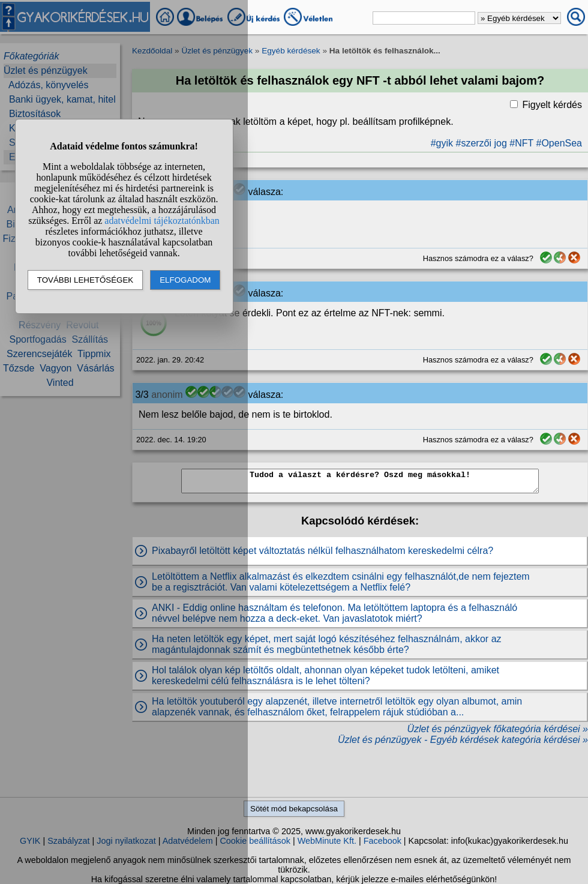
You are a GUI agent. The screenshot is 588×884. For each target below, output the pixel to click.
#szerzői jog (481, 143)
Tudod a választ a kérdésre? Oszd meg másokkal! (360, 481)
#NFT (521, 143)
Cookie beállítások (255, 841)
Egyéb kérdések (291, 51)
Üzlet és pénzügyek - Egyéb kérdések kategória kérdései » (463, 740)
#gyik (442, 143)
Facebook (382, 841)
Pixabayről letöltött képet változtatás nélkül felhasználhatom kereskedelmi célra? (322, 551)
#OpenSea (559, 143)
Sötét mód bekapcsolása (294, 809)
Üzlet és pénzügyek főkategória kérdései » (497, 729)
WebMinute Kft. (327, 841)
